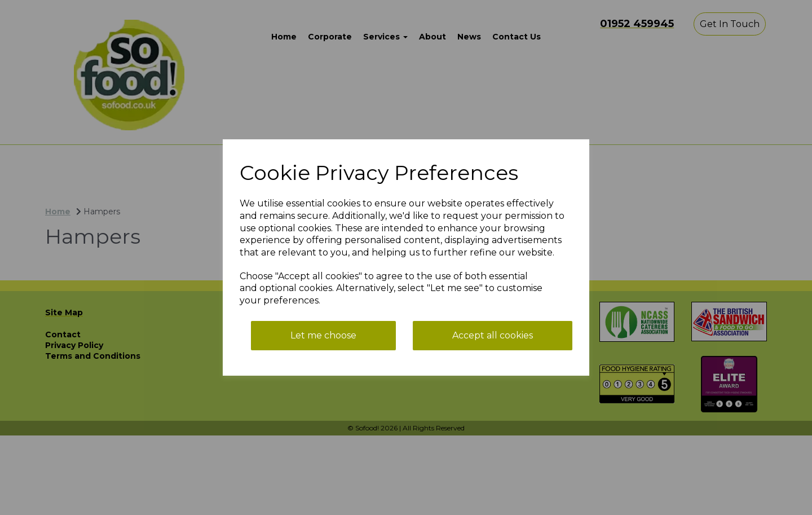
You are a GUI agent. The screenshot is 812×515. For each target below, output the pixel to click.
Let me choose (323, 335)
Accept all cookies (493, 335)
